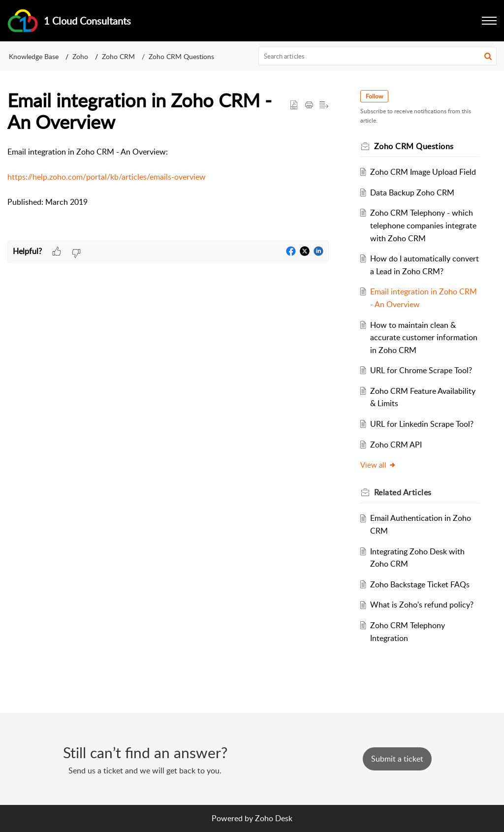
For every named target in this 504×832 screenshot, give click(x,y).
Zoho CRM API (396, 445)
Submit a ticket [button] (397, 759)
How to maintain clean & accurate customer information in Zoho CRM (424, 337)
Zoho (80, 56)
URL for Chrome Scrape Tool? (421, 370)
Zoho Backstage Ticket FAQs (420, 584)
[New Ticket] (397, 759)
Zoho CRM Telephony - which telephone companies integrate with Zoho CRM (423, 225)
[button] (489, 21)
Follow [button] (374, 96)
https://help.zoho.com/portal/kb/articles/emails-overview (107, 177)
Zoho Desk (274, 818)
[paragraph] (168, 177)
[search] (378, 56)
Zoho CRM (118, 56)
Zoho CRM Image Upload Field (423, 172)
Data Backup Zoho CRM (412, 192)
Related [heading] (403, 492)
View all (378, 465)
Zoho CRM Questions (181, 56)
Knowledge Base (34, 56)
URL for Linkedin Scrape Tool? (422, 424)
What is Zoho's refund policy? (422, 605)
